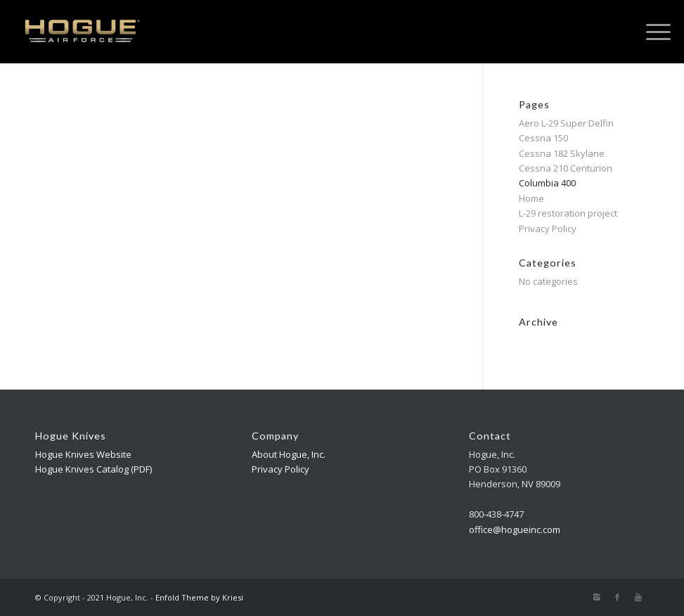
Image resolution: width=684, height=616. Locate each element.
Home (531, 198)
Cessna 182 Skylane (562, 153)
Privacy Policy (548, 229)
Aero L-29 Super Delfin (566, 123)
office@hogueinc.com (515, 530)
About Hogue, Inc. (289, 454)
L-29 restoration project (568, 213)
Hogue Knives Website (83, 454)
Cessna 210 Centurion (566, 168)
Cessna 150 (543, 138)
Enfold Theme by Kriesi (199, 597)
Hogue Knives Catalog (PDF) (93, 469)
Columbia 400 (547, 183)
